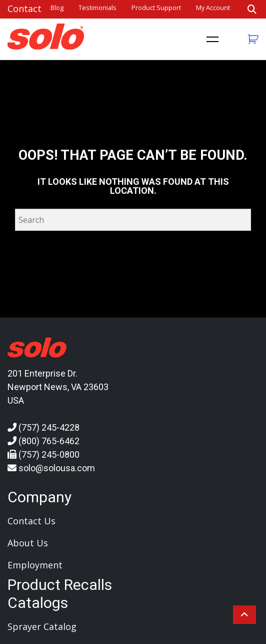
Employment (35, 565)
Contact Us (31, 521)
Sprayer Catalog (42, 626)
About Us (28, 543)
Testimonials (97, 8)
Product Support (156, 8)
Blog (57, 8)
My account (213, 8)
